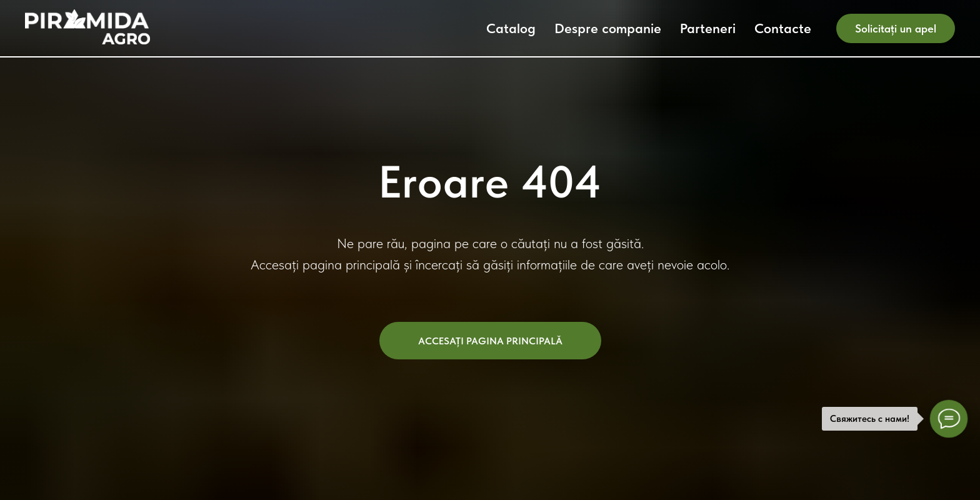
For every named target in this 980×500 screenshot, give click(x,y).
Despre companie (608, 28)
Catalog (511, 28)
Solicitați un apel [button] (896, 28)
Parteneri (708, 28)
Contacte (783, 28)
